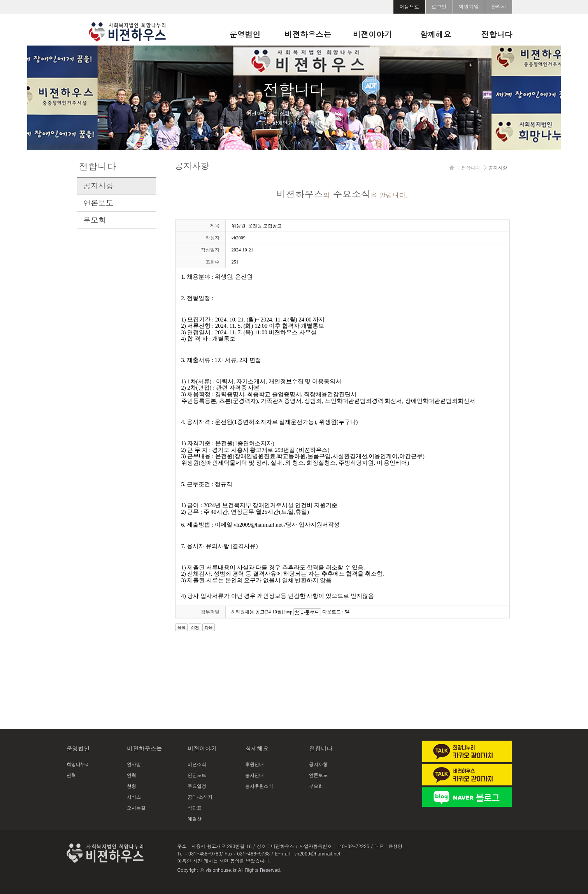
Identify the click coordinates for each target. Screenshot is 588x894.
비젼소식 (197, 764)
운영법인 (245, 34)
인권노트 (197, 775)
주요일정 (197, 786)
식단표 (195, 808)
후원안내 (255, 764)
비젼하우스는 (308, 34)
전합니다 (497, 34)
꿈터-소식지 (200, 797)
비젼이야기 (372, 34)
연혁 (71, 775)
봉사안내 (255, 775)
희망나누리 (78, 764)
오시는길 (136, 808)
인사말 (134, 764)
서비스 (134, 797)
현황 (132, 786)
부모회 (95, 220)
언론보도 (98, 203)
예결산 (195, 819)
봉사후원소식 (259, 786)
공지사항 (98, 186)
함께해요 (435, 34)
